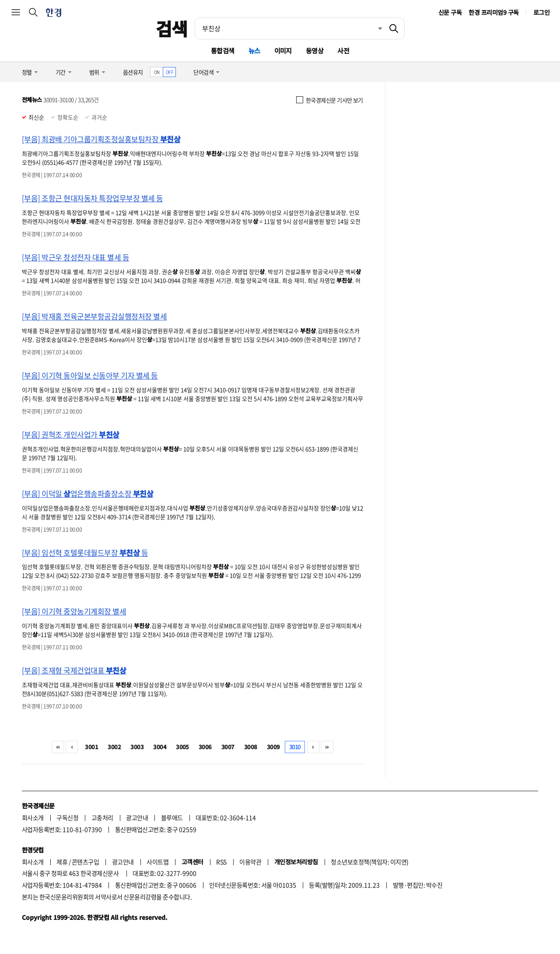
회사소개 (33, 817)
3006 (205, 747)
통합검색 (223, 51)
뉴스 (254, 51)
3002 (114, 747)
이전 (72, 747)
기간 (61, 72)
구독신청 (67, 817)
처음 (58, 747)
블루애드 (172, 817)
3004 (160, 747)
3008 (251, 747)
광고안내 (137, 817)
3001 (91, 747)
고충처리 (102, 817)
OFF (170, 72)
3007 (228, 747)
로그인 (541, 12)
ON (157, 72)
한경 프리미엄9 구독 (493, 12)
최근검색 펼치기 (374, 28)
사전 (343, 51)
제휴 (62, 862)
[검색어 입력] (289, 28)
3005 (182, 747)
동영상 (315, 51)
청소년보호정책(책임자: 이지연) (369, 862)
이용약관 (250, 862)
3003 (137, 747)
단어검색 (203, 72)
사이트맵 (157, 862)
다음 (313, 747)
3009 (273, 747)
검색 (172, 28)
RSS (221, 862)
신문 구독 (450, 12)
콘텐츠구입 (85, 862)
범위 (94, 72)
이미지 (283, 51)
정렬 (27, 72)
